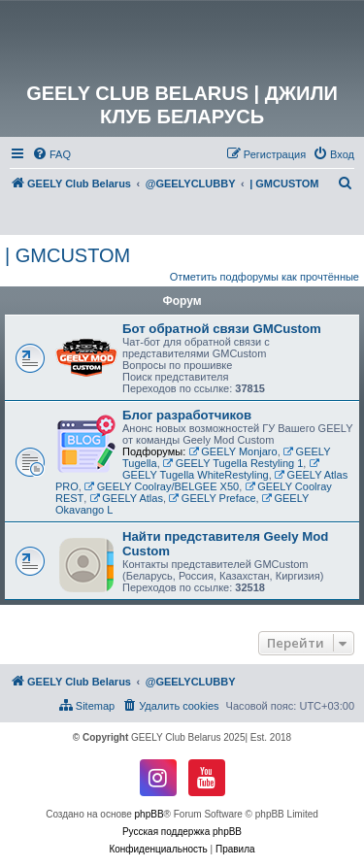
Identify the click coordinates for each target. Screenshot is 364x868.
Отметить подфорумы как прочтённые (265, 277)
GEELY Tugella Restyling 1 (233, 463)
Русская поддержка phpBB (182, 832)
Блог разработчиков (187, 415)
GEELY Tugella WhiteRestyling (222, 469)
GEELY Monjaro (232, 451)
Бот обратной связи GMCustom (222, 329)
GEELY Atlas (126, 498)
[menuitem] (51, 154)
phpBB (149, 814)
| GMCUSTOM (67, 255)
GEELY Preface (212, 498)
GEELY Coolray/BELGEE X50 (162, 486)
